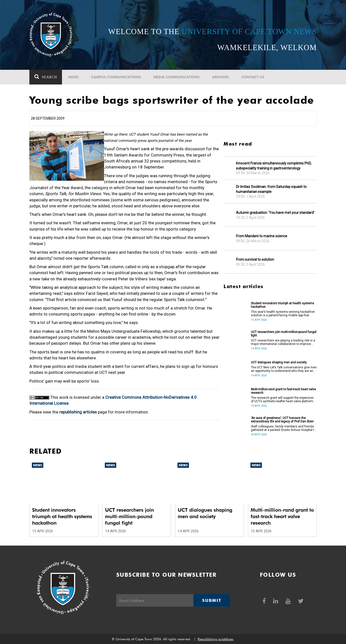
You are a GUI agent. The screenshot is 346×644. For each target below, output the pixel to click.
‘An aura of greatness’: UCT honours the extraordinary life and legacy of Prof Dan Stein (282, 420)
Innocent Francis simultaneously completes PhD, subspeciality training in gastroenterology (274, 166)
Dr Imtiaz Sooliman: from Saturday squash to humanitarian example (271, 189)
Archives (221, 77)
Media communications (176, 77)
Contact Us (253, 77)
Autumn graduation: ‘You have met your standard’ (275, 213)
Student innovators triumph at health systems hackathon (283, 305)
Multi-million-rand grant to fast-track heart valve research (283, 391)
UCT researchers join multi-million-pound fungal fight (284, 334)
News (73, 77)
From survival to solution (255, 259)
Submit (212, 600)
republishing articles (78, 412)
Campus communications (116, 77)
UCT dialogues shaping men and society (279, 362)
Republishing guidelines (215, 639)
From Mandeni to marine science (262, 236)
